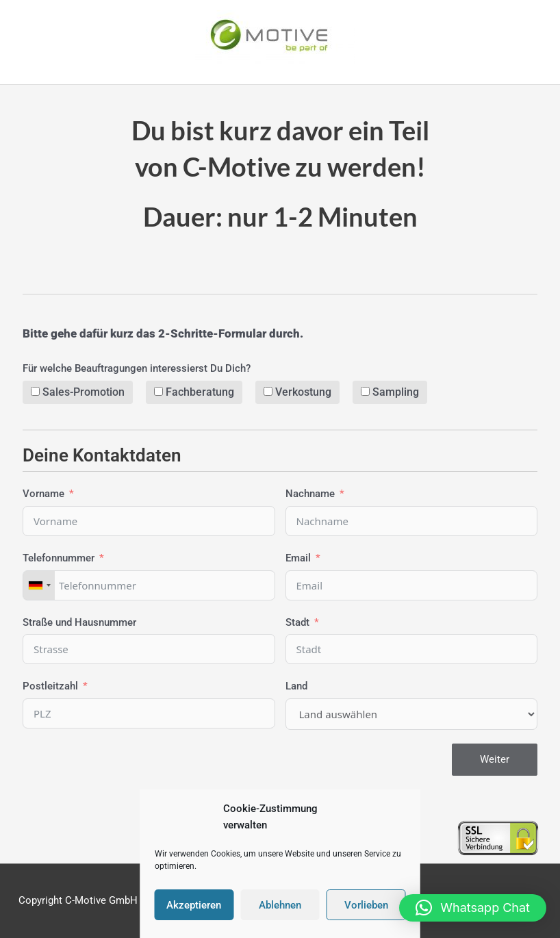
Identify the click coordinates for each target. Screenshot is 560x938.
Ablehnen (280, 905)
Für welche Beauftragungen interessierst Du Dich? (137, 368)
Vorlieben (366, 905)
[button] (473, 908)
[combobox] (39, 585)
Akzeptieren (194, 905)
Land (296, 687)
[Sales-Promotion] (35, 391)
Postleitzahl (50, 687)
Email (298, 558)
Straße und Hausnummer (79, 622)
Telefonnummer (59, 558)
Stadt (297, 622)
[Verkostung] (268, 391)
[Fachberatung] (158, 391)
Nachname (310, 494)
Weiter (495, 759)
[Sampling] (365, 391)
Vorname (43, 494)
